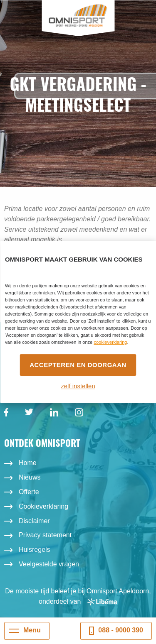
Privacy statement (45, 535)
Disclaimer (34, 521)
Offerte (29, 492)
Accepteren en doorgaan (78, 365)
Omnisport (78, 16)
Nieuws (30, 477)
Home (28, 463)
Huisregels (35, 550)
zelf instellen (78, 386)
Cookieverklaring (43, 506)
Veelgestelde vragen (49, 564)
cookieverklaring (110, 342)
